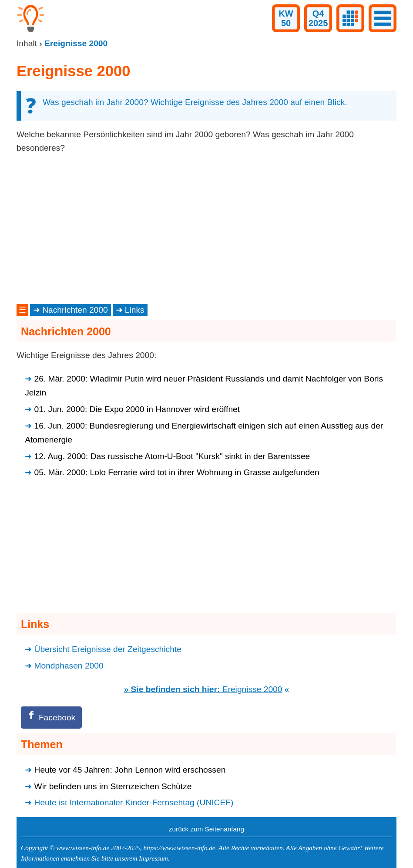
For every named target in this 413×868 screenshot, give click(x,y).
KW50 (286, 18)
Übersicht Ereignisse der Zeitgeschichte (108, 649)
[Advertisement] (206, 229)
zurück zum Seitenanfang (206, 829)
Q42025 (318, 18)
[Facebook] (51, 718)
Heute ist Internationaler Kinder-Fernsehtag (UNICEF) (134, 802)
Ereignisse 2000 (252, 689)
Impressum (153, 858)
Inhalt (27, 43)
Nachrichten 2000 (75, 310)
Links (135, 310)
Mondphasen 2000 (69, 666)
